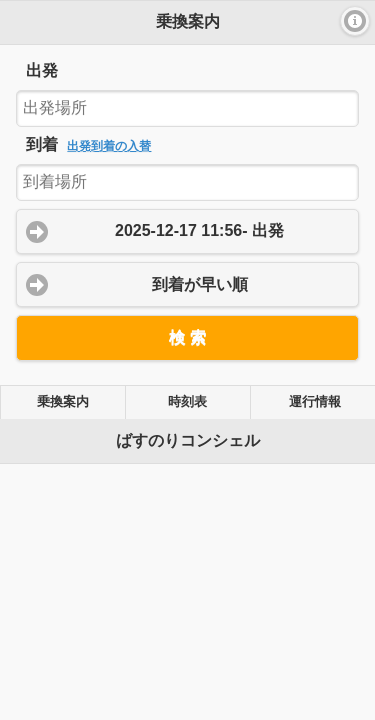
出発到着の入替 (109, 146)
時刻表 (187, 402)
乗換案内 (63, 402)
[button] (355, 21)
